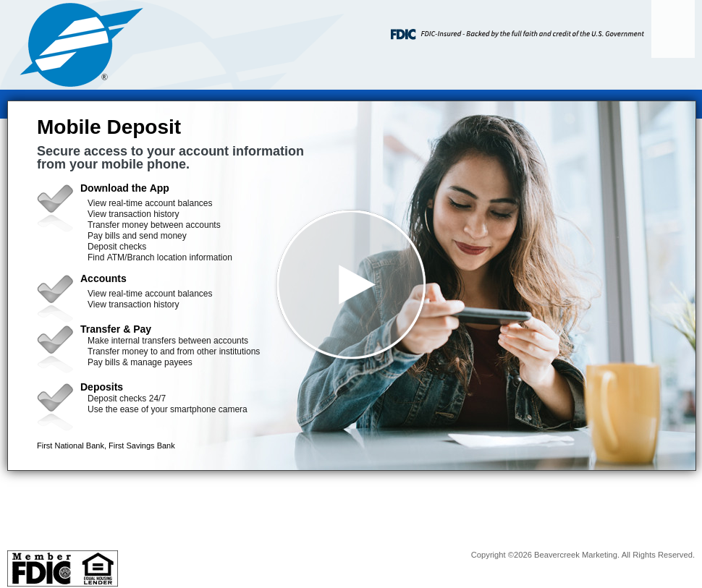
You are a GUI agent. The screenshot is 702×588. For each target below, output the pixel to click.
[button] (352, 286)
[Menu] (673, 29)
